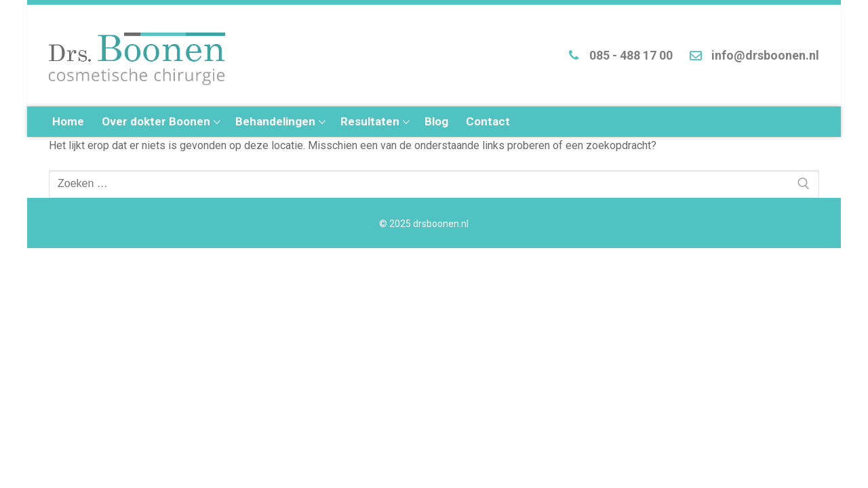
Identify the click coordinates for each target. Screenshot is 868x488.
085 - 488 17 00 (617, 56)
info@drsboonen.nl (751, 56)
